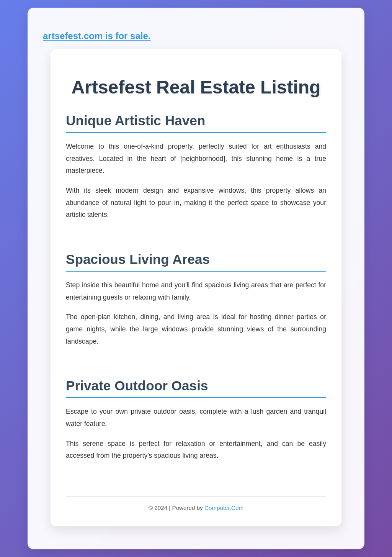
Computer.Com (224, 508)
